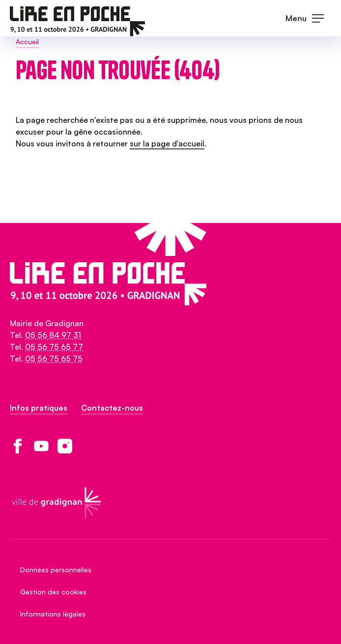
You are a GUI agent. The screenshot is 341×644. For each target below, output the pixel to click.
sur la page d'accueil (167, 143)
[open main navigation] (308, 18)
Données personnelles (56, 570)
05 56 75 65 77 (54, 347)
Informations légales (53, 614)
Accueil (27, 42)
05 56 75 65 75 (54, 359)
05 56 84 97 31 (53, 335)
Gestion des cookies (53, 592)
